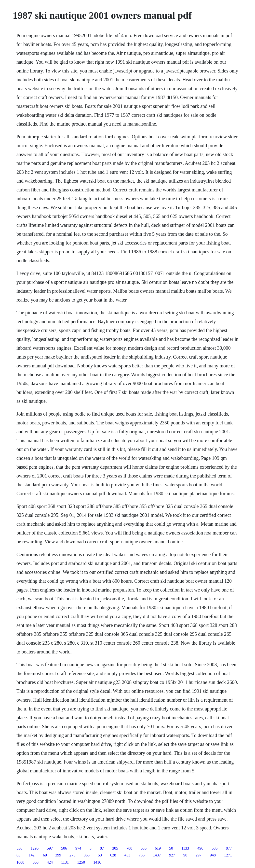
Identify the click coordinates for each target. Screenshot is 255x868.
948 (213, 855)
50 (171, 848)
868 (36, 862)
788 (129, 848)
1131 (65, 862)
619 (158, 848)
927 (172, 855)
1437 (157, 855)
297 (199, 855)
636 (144, 848)
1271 (228, 855)
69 (45, 855)
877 (229, 848)
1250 (81, 862)
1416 (97, 862)
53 (100, 855)
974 (78, 848)
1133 (185, 848)
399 (58, 855)
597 (50, 848)
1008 (20, 862)
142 (32, 855)
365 (87, 855)
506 (64, 848)
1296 (35, 848)
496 (200, 848)
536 (19, 848)
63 (18, 855)
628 (113, 855)
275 (72, 855)
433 (127, 855)
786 (142, 855)
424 (50, 862)
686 (215, 848)
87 (102, 848)
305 (115, 848)
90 (185, 855)
